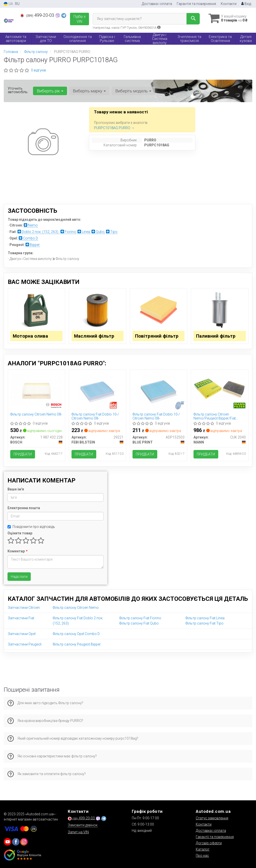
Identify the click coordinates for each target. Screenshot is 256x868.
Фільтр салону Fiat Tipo (204, 623)
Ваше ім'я (16, 489)
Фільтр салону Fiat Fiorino (140, 618)
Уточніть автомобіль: (18, 90)
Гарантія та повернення (196, 4)
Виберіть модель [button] (133, 91)
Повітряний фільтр (157, 336)
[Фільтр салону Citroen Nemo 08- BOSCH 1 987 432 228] (36, 389)
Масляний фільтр (94, 336)
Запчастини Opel (22, 634)
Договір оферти (209, 843)
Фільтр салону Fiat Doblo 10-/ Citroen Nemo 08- (95, 416)
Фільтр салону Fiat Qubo (139, 623)
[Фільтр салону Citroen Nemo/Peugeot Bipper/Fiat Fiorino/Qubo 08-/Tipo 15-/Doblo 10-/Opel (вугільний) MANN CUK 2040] (219, 389)
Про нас (202, 856)
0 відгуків (38, 70)
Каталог (203, 849)
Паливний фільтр (216, 336)
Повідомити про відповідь (31, 527)
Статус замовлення (212, 818)
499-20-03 (38, 15)
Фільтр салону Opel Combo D (76, 634)
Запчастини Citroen (24, 608)
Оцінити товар (20, 533)
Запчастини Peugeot (25, 644)
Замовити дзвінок (83, 825)
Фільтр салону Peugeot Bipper (77, 644)
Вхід (246, 4)
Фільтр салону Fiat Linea (205, 618)
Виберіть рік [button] (50, 91)
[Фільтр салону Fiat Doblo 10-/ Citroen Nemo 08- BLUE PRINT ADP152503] (159, 391)
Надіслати (19, 577)
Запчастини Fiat (21, 618)
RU (17, 4)
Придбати (23, 454)
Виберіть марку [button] (89, 91)
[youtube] (7, 842)
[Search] (193, 19)
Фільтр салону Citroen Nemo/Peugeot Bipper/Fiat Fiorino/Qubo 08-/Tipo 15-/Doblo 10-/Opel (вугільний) (218, 416)
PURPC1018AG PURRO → (114, 128)
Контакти (229, 4)
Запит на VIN (78, 832)
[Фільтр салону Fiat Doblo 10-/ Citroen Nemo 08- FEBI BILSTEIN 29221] (97, 391)
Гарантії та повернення (215, 837)
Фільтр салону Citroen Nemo (76, 608)
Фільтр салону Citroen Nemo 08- (36, 414)
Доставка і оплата (157, 4)
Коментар (17, 551)
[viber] (16, 842)
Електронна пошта (24, 508)
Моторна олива (31, 336)
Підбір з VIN (79, 19)
